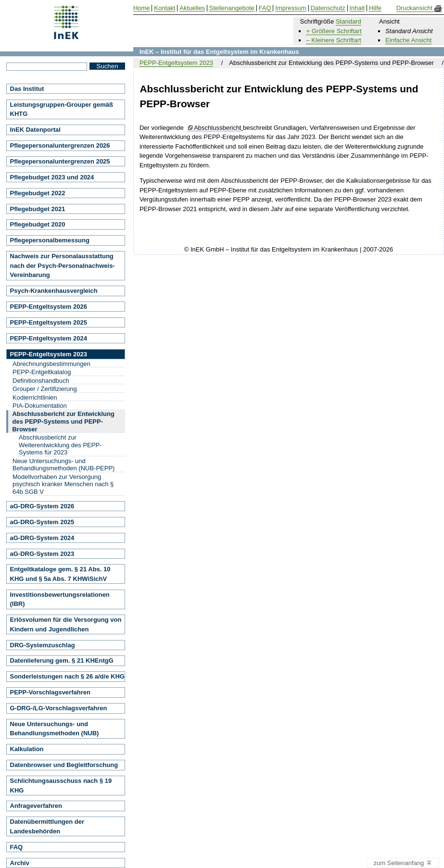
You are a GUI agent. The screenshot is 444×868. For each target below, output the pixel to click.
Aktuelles (192, 8)
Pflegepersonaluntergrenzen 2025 (60, 161)
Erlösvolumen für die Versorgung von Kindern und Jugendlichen (66, 624)
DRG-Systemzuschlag (43, 645)
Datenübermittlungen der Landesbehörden (47, 826)
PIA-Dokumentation (40, 406)
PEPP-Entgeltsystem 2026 (49, 307)
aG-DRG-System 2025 (42, 522)
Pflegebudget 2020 (38, 224)
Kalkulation (27, 749)
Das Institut (27, 89)
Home (142, 8)
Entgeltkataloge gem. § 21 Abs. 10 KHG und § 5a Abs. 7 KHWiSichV (60, 574)
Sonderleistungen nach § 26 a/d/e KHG (67, 676)
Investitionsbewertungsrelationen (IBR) (60, 599)
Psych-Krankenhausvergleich (54, 291)
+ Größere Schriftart (334, 31)
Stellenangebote (232, 8)
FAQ (17, 847)
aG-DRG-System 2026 (42, 506)
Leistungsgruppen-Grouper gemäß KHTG (62, 109)
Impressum (291, 8)
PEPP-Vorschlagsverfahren (50, 692)
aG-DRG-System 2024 (42, 538)
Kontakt (165, 8)
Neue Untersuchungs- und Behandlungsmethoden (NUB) (55, 729)
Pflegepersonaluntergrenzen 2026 (60, 145)
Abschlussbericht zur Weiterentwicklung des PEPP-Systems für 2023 (60, 445)
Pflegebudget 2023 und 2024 (52, 177)
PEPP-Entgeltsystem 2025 (49, 322)
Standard (349, 21)
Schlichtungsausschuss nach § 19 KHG (61, 786)
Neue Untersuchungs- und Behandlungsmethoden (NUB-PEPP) (63, 465)
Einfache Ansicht (408, 40)
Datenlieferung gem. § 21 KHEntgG (62, 660)
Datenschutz (328, 8)
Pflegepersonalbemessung (50, 240)
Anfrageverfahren (36, 806)
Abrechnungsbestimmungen (51, 364)
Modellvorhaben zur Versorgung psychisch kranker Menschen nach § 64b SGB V (63, 484)
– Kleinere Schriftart (333, 40)
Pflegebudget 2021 (38, 209)
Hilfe (375, 8)
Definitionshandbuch (41, 381)
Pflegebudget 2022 (38, 193)
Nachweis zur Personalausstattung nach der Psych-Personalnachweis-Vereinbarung (63, 265)
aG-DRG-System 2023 (42, 554)
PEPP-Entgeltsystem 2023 (176, 63)
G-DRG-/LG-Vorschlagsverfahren (59, 708)
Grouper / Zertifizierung (45, 389)
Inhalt (357, 8)
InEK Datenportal (35, 130)
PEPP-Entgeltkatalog (42, 372)
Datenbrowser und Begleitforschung (64, 765)
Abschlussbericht (217, 128)
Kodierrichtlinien (35, 397)
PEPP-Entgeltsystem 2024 (49, 338)
